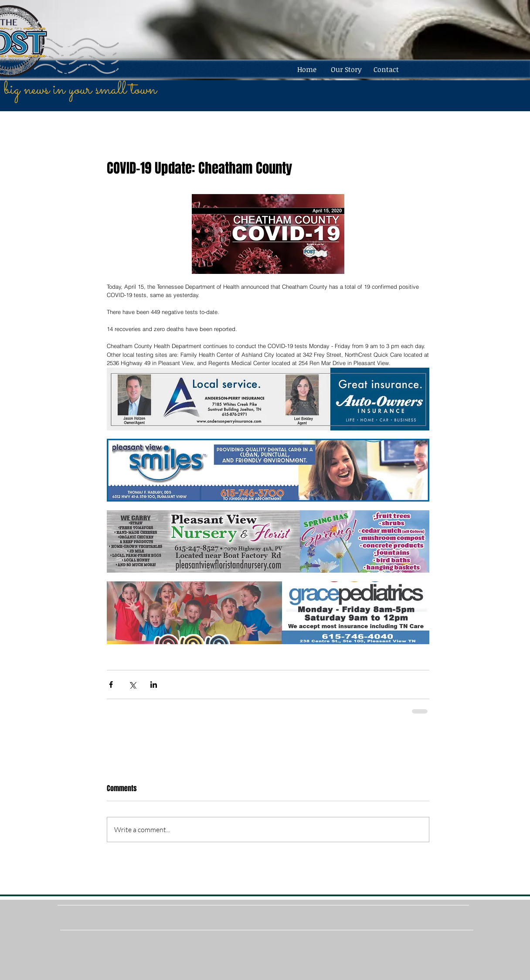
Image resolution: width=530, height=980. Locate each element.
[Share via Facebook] (111, 685)
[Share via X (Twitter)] (132, 685)
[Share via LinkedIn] (154, 685)
